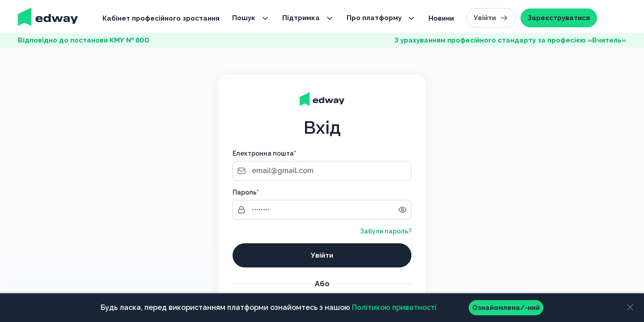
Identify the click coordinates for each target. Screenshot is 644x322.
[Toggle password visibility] (402, 210)
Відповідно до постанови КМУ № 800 (84, 40)
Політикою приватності (394, 307)
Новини (441, 18)
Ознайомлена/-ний (506, 308)
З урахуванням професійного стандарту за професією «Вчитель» (510, 40)
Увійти (491, 18)
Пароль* (246, 192)
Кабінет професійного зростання (161, 18)
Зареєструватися (559, 18)
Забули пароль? (386, 231)
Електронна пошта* (264, 153)
